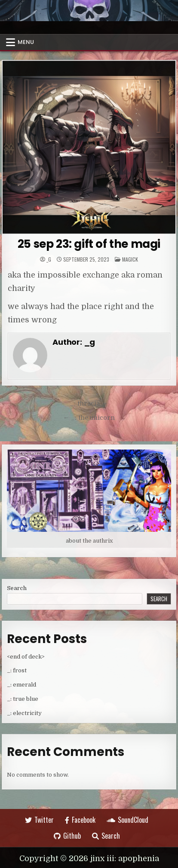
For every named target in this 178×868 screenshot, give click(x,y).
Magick (130, 259)
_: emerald (21, 685)
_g (49, 259)
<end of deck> (26, 657)
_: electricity (24, 713)
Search (17, 588)
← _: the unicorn (89, 418)
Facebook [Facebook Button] (80, 820)
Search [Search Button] (106, 836)
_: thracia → (89, 403)
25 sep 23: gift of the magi (89, 244)
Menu (26, 42)
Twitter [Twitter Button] (39, 820)
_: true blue (23, 699)
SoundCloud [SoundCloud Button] (127, 820)
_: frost (17, 670)
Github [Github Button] (67, 836)
